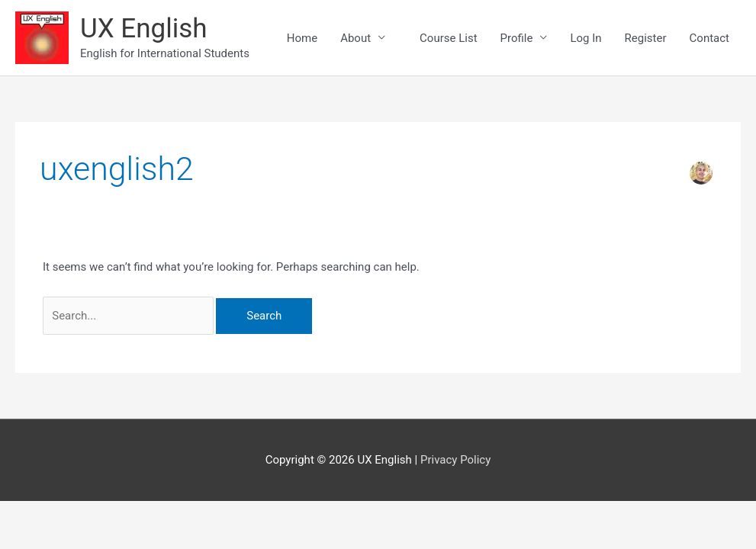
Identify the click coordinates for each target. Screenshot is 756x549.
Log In (585, 38)
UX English (144, 29)
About (355, 38)
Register (646, 38)
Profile (517, 38)
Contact (709, 38)
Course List (454, 38)
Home (302, 38)
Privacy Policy (455, 460)
